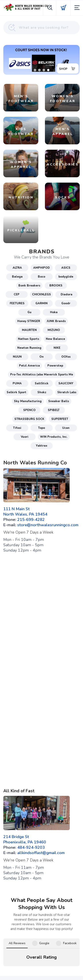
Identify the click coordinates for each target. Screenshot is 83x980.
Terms (20, 937)
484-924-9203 (31, 847)
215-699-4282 (31, 520)
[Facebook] (22, 926)
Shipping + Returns (54, 937)
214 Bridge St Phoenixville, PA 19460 (25, 839)
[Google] (35, 926)
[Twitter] (62, 926)
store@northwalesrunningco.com (48, 525)
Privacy (32, 937)
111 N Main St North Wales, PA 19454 (25, 512)
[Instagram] (48, 926)
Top (43, 971)
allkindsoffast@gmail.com (41, 853)
